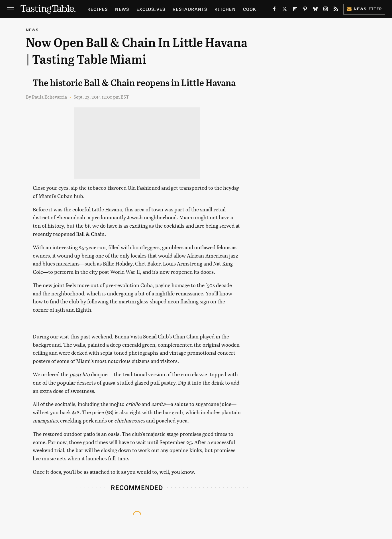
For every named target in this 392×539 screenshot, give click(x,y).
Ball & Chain (90, 234)
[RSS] (336, 10)
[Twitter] (285, 10)
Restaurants (190, 9)
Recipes (98, 9)
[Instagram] (326, 10)
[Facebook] (274, 10)
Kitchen (225, 9)
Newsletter (364, 9)
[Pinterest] (305, 10)
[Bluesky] (315, 10)
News (122, 9)
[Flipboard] (295, 10)
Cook (250, 9)
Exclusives (151, 9)
